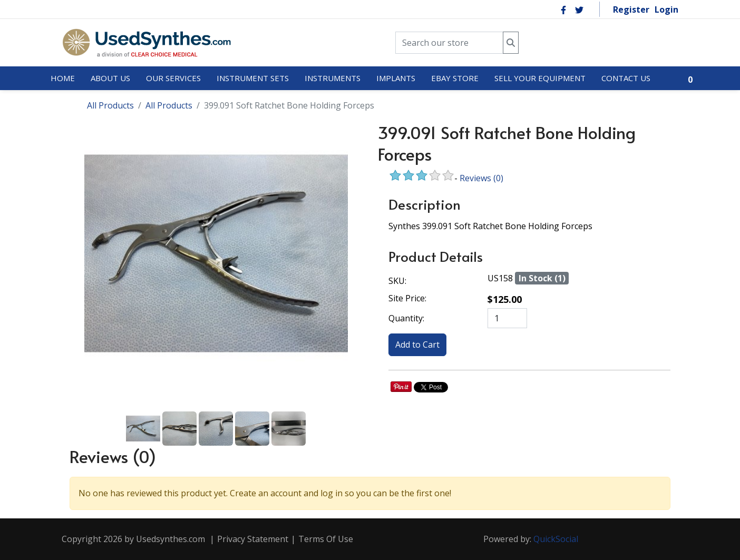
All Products (110, 105)
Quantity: (406, 318)
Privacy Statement (253, 539)
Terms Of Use (326, 539)
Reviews (481, 178)
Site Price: (407, 298)
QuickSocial (556, 539)
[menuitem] (63, 78)
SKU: (397, 281)
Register (631, 9)
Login (666, 9)
